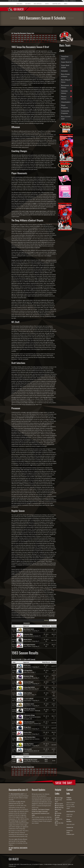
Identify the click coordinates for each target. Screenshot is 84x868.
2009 (22, 39)
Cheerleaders (66, 102)
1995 (25, 38)
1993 (19, 38)
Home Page (59, 798)
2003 (49, 38)
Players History (64, 98)
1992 (16, 38)
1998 (34, 38)
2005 (55, 38)
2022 (16, 41)
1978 (19, 36)
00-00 (54, 761)
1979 (22, 36)
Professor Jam (70, 834)
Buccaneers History (65, 87)
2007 (16, 39)
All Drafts (59, 813)
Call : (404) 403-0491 (14, 1)
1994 (22, 38)
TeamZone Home (65, 58)
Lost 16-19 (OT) (54, 677)
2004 (52, 38)
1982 (31, 36)
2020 (55, 39)
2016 (43, 39)
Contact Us (73, 1)
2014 (37, 39)
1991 (13, 38)
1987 (46, 36)
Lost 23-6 (54, 745)
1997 (31, 38)
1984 (37, 36)
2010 (25, 39)
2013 (34, 39)
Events (47, 4)
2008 (19, 39)
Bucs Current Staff (66, 118)
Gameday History (64, 92)
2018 (49, 39)
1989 (52, 36)
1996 (28, 38)
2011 (28, 39)
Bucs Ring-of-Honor (66, 81)
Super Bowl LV (66, 62)
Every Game (60, 804)
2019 (52, 39)
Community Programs (65, 112)
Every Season (60, 806)
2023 (19, 41)
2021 (13, 41)
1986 (43, 36)
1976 (13, 36)
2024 (22, 41)
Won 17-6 (54, 640)
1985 (40, 36)
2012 (31, 39)
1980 (25, 36)
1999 (37, 38)
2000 (40, 38)
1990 (55, 36)
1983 (34, 36)
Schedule (64, 71)
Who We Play (60, 808)
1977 (16, 36)
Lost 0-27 (54, 728)
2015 (40, 39)
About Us (66, 1)
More (66, 4)
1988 (49, 36)
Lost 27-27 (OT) (54, 694)
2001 (43, 38)
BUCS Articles (38, 4)
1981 (28, 36)
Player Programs (65, 107)
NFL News (28, 4)
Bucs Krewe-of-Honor (66, 75)
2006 (13, 39)
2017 (46, 39)
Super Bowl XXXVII (65, 67)
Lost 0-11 (54, 666)
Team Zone (20, 4)
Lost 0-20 (54, 723)
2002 (46, 38)
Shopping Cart (57, 4)
